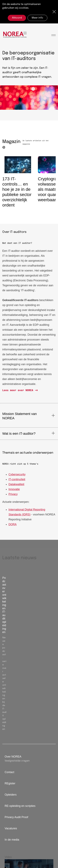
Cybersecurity (17, 476)
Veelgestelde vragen (17, 761)
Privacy (13, 495)
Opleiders (11, 795)
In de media (12, 840)
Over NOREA (13, 757)
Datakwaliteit (16, 485)
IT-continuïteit (17, 480)
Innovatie (14, 490)
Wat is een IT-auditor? (19, 434)
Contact (9, 772)
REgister (10, 783)
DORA (13, 525)
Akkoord (17, 18)
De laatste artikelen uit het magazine (36, 142)
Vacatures (11, 828)
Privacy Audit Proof (16, 817)
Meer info (37, 18)
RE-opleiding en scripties (20, 806)
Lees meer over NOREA (19, 390)
